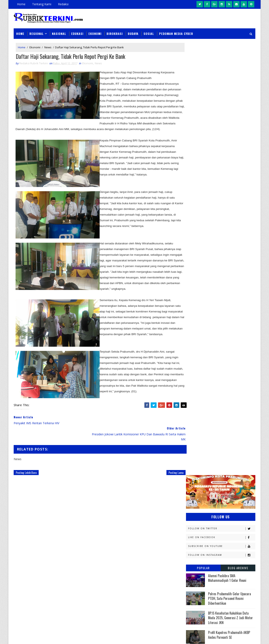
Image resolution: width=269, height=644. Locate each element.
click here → (33, 575)
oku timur (212, 479)
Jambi (215, 369)
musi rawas (228, 472)
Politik (193, 457)
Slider (85, 529)
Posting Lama (167, 473)
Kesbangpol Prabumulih (204, 398)
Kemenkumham (229, 391)
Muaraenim (196, 413)
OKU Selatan (235, 428)
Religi (192, 465)
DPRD (238, 340)
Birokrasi (115, 32)
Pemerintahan (225, 450)
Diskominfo (220, 347)
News (48, 46)
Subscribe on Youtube (222, 113)
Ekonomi (95, 32)
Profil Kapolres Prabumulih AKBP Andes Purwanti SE (229, 201)
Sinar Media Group (72, 637)
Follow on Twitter (222, 95)
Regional (37, 32)
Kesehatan (195, 406)
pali (233, 479)
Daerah (193, 347)
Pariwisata (196, 450)
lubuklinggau (198, 472)
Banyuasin (195, 340)
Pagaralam (196, 443)
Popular (203, 134)
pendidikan (195, 487)
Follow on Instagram (222, 121)
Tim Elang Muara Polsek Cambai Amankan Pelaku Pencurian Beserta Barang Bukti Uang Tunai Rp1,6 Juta (164, 606)
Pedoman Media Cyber (176, 32)
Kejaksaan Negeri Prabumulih (208, 384)
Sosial (149, 32)
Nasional (59, 32)
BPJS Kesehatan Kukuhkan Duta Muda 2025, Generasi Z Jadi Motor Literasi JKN (230, 184)
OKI (213, 428)
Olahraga (195, 435)
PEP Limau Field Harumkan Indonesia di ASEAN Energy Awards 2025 (231, 219)
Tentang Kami (42, 4)
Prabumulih (220, 457)
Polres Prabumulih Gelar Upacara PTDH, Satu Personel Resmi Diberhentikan (229, 165)
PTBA (218, 435)
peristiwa (222, 487)
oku (191, 479)
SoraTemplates (35, 637)
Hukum (193, 369)
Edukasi (77, 32)
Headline (225, 362)
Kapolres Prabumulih (203, 376)
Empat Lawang (198, 362)
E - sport (194, 354)
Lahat (221, 406)
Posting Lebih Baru (26, 473)
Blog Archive (238, 134)
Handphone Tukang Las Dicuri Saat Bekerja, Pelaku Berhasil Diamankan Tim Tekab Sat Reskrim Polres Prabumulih (163, 580)
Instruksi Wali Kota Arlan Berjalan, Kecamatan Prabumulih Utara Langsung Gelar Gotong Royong (163, 554)
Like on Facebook (222, 104)
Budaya (133, 32)
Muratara (224, 413)
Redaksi (63, 4)
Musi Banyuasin (199, 421)
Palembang (222, 443)
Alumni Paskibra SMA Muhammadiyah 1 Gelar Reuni (227, 144)
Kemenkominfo (198, 391)
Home (21, 4)
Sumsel (236, 465)
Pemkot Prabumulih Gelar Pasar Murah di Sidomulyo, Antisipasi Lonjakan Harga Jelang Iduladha (162, 529)
